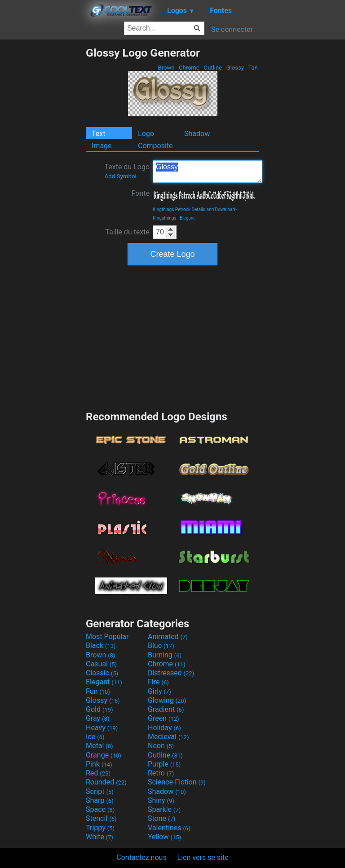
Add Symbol (120, 176)
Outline (213, 68)
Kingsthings (165, 218)
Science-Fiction (177, 782)
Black (101, 645)
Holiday (164, 728)
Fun (98, 691)
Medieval (168, 737)
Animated (168, 637)
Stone (161, 818)
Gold (100, 709)
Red (98, 773)
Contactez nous (141, 857)
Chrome (189, 68)
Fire (158, 682)
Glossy (235, 68)
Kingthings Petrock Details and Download (194, 209)
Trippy (100, 828)
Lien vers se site (203, 857)
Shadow (197, 134)
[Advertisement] (43, 181)
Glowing (167, 700)
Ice (95, 737)
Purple (164, 764)
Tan (253, 68)
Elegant (187, 218)
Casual (101, 664)
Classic (102, 673)
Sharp (100, 800)
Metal (100, 746)
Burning (165, 655)
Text (98, 134)
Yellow (164, 837)
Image (102, 146)
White (100, 837)
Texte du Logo (127, 171)
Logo (146, 134)
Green (164, 718)
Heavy (102, 728)
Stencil (101, 818)
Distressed (171, 673)
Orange (104, 755)
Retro (161, 773)
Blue (161, 645)
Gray (97, 718)
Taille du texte (127, 232)
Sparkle (164, 809)
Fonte (141, 193)
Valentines (169, 828)
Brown (166, 68)
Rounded (106, 782)
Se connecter (232, 29)
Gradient (166, 709)
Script (100, 791)
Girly (159, 691)
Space (100, 809)
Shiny (161, 800)
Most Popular (107, 637)
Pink (99, 764)
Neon (161, 746)
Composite (155, 146)
